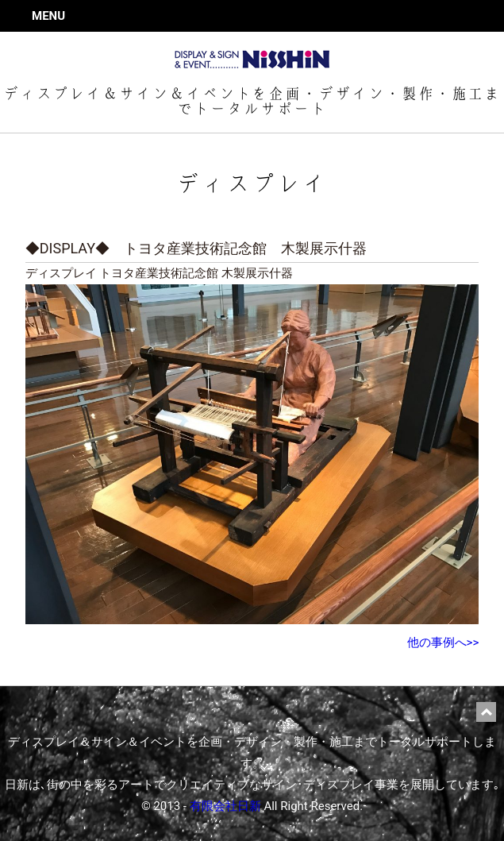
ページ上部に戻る (486, 712)
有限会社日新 (225, 806)
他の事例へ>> (443, 642)
